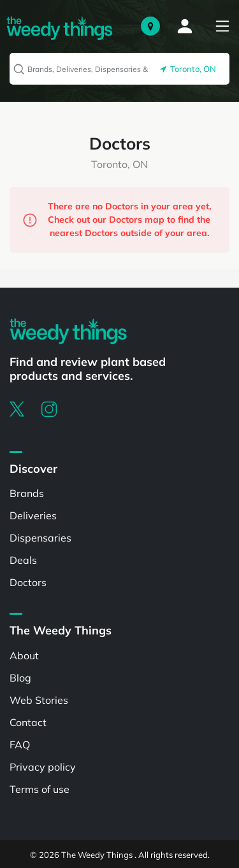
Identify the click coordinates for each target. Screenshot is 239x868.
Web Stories (39, 700)
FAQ (20, 745)
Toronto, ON (188, 69)
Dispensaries (40, 538)
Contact (28, 722)
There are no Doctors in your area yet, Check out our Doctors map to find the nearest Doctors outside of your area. (117, 220)
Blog (20, 678)
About (24, 655)
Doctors (28, 582)
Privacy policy (43, 767)
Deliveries (33, 515)
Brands (27, 493)
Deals (23, 560)
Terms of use (40, 789)
